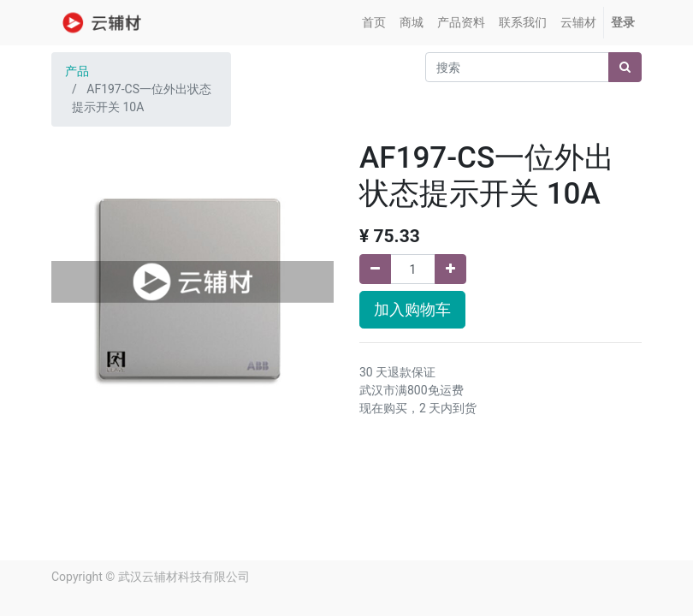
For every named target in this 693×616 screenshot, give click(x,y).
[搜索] (625, 67)
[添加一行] (450, 269)
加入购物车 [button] (412, 310)
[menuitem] (374, 23)
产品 (77, 71)
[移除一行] (375, 269)
